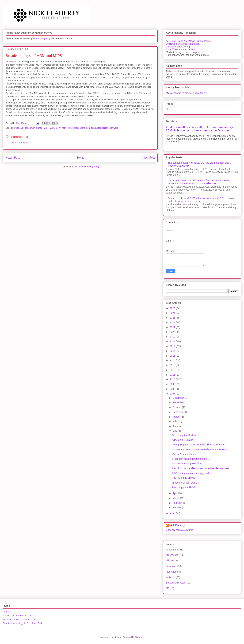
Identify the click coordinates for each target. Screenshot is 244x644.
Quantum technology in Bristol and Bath (23, 623)
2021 (173, 327)
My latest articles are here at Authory (186, 93)
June (176, 426)
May (175, 431)
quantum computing (40, 38)
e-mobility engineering (178, 47)
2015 (173, 356)
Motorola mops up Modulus (187, 464)
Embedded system (176, 583)
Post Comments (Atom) (87, 167)
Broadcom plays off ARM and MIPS (191, 459)
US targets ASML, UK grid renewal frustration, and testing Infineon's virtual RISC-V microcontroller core (199, 182)
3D (167, 588)
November (178, 402)
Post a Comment (18, 143)
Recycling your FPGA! (184, 487)
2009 (173, 384)
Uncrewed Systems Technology (183, 44)
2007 (173, 394)
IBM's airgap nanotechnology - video (192, 473)
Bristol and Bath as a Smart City (19, 619)
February (178, 503)
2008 (173, 389)
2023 (173, 318)
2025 (173, 308)
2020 (173, 332)
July (175, 421)
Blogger (139, 637)
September (179, 412)
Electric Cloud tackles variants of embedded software (201, 468)
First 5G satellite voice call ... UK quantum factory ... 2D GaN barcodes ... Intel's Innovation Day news (201, 129)
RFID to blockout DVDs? (185, 483)
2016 (173, 351)
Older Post (148, 158)
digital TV (40, 128)
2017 (173, 346)
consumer (30, 128)
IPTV (49, 128)
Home (81, 158)
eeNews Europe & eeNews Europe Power (189, 41)
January (177, 508)
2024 (173, 313)
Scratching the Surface (184, 435)
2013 (173, 365)
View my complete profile (179, 530)
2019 (173, 337)
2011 (173, 375)
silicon (105, 128)
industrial (171, 572)
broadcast (19, 128)
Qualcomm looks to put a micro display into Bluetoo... (201, 449)
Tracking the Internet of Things (18, 616)
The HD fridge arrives (184, 478)
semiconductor (94, 128)
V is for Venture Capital (184, 454)
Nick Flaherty (177, 525)
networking (67, 128)
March (176, 498)
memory (56, 128)
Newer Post (13, 158)
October (177, 407)
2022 (173, 323)
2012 (173, 370)
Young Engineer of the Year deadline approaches (199, 445)
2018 (173, 341)
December (178, 398)
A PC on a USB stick (183, 440)
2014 (173, 360)
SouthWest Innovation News (181, 49)
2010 (173, 379)
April (175, 493)
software (114, 128)
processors (79, 128)
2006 (173, 513)
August (177, 417)
